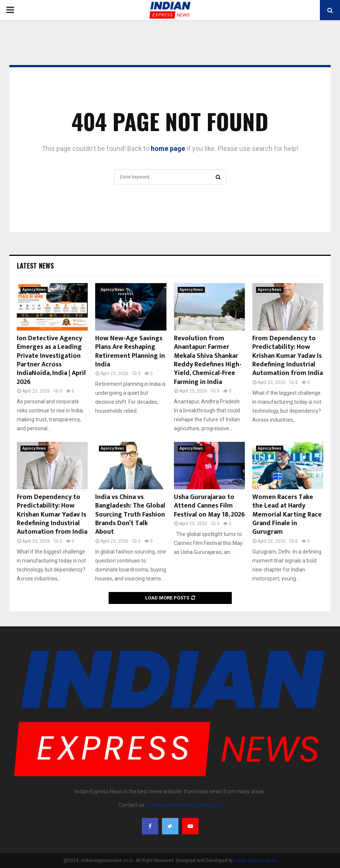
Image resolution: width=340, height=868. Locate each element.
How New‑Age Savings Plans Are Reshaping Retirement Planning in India (130, 351)
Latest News (35, 266)
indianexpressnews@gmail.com (184, 805)
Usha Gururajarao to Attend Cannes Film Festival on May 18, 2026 (209, 506)
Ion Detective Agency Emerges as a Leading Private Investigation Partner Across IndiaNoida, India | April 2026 (51, 360)
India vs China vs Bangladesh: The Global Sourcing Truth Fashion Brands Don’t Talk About (130, 515)
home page (168, 148)
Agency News (34, 290)
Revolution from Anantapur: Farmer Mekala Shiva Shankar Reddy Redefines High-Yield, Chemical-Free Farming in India (208, 360)
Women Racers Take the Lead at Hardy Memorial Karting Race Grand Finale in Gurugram (287, 515)
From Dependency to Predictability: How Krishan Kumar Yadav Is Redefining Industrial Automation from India (288, 356)
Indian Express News (255, 861)
